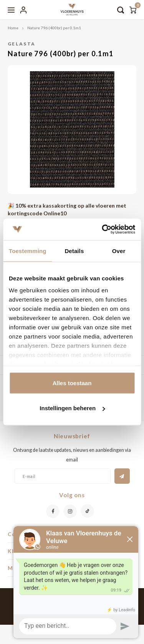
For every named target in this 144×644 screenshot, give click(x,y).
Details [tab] (74, 251)
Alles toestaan (72, 383)
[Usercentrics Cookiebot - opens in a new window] (103, 230)
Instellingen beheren (72, 408)
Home (13, 28)
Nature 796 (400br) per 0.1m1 (54, 28)
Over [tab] (119, 251)
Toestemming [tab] (28, 251)
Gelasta (22, 44)
